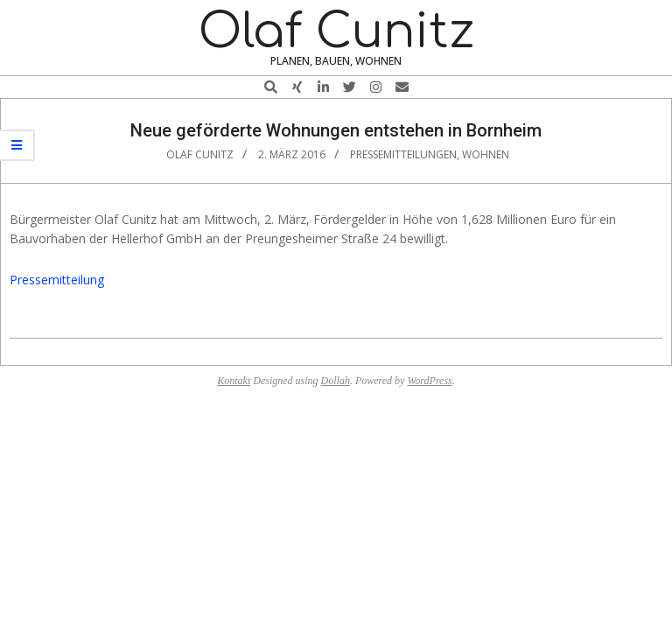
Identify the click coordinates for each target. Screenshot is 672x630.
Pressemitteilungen (403, 154)
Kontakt (234, 381)
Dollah (336, 381)
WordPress (429, 381)
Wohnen (486, 154)
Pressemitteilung (57, 280)
